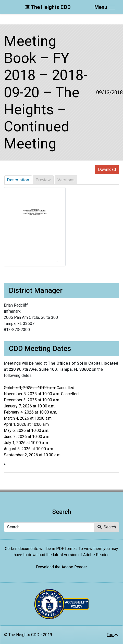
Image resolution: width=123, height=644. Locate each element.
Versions (66, 180)
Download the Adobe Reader (61, 567)
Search (107, 527)
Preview (43, 180)
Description (18, 180)
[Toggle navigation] (105, 7)
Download (107, 169)
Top (112, 635)
